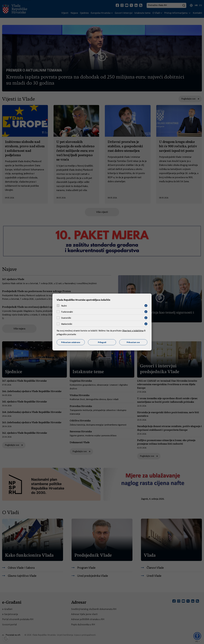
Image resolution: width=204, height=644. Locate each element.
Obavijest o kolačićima (133, 331)
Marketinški (67, 324)
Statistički (66, 318)
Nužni (64, 306)
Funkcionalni (67, 312)
